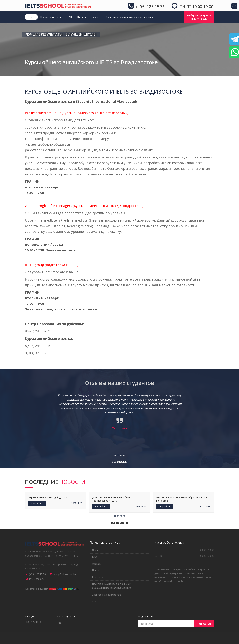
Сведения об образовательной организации (130, 17)
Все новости (120, 523)
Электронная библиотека (107, 595)
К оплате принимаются (52, 589)
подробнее (37, 503)
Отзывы (81, 17)
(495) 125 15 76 (37, 574)
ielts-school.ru (37, 579)
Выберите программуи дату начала (199, 17)
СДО (95, 601)
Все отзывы (120, 462)
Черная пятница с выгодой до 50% (48, 497)
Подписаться (204, 624)
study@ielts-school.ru (65, 574)
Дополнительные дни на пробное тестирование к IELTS (111, 499)
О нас (31, 17)
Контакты (98, 577)
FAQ (70, 17)
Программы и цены (52, 17)
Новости (96, 17)
